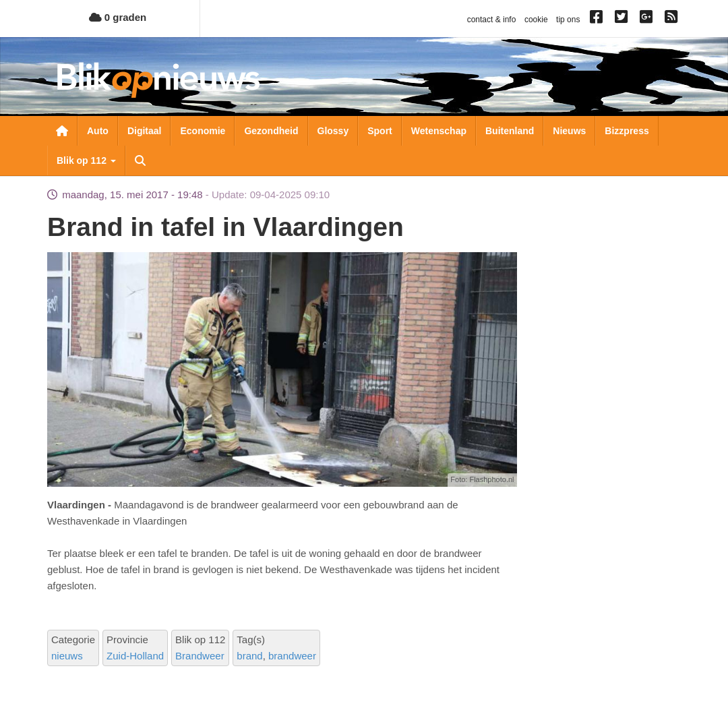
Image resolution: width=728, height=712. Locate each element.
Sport (380, 131)
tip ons (568, 20)
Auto (98, 131)
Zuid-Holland (135, 656)
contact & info (492, 20)
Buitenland (510, 131)
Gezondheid (271, 131)
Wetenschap (439, 131)
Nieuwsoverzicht (62, 131)
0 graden (118, 17)
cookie (536, 20)
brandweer (292, 656)
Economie (203, 131)
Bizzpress (627, 131)
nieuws (67, 656)
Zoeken (140, 160)
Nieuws (569, 131)
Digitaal (145, 131)
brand (249, 656)
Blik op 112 (86, 160)
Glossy (333, 131)
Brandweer (200, 656)
